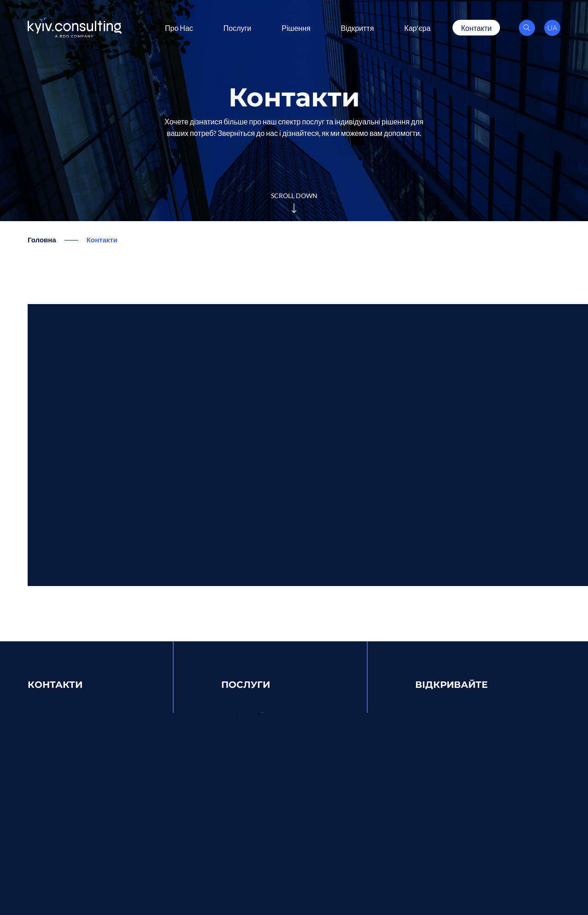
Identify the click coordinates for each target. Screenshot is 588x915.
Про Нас (179, 27)
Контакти (476, 27)
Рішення (296, 27)
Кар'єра (417, 27)
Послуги (238, 27)
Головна (42, 240)
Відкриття (358, 27)
